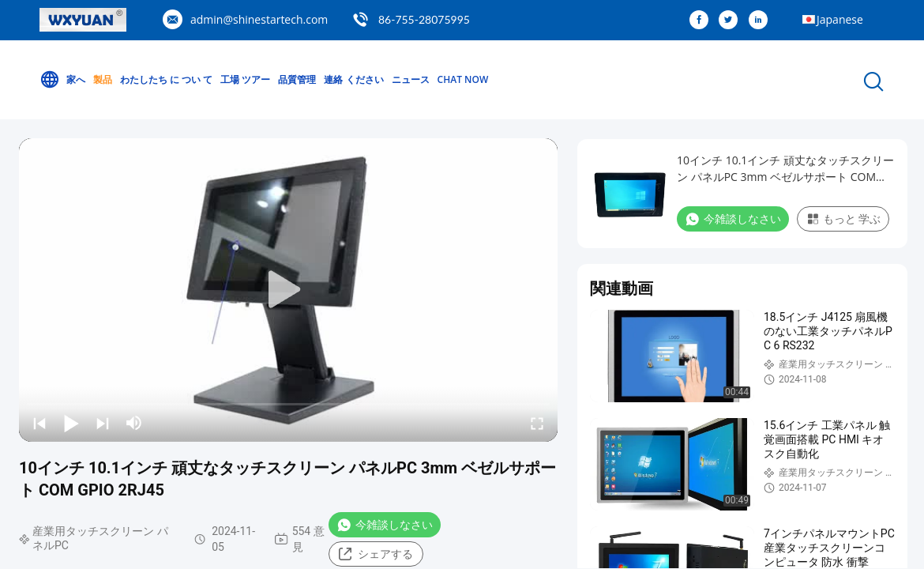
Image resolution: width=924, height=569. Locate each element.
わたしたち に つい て (166, 79)
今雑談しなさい (385, 525)
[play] (288, 290)
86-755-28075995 (424, 19)
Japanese (840, 19)
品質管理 (297, 79)
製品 (103, 79)
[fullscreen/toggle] (537, 423)
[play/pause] (71, 423)
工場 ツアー (245, 79)
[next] (103, 423)
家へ (62, 80)
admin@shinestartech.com (259, 19)
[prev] (39, 423)
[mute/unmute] (134, 423)
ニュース (411, 79)
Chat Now (463, 79)
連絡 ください (353, 79)
